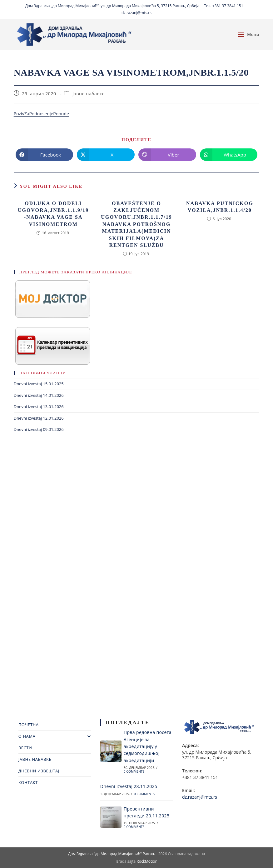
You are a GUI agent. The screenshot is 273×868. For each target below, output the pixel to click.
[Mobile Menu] (248, 34)
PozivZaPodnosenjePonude (41, 114)
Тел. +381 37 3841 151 (223, 6)
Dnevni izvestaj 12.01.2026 (39, 418)
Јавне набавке (89, 94)
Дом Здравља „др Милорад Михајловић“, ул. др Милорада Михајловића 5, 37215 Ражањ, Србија (112, 6)
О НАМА (55, 736)
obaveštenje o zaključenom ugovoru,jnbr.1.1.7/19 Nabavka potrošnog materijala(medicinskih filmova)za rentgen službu (136, 224)
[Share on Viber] (167, 155)
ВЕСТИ (25, 748)
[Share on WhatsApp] (229, 155)
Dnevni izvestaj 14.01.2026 (39, 395)
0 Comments (134, 771)
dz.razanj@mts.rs (136, 13)
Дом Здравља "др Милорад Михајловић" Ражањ (112, 854)
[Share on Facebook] (45, 155)
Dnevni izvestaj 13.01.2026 (39, 407)
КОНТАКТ (28, 782)
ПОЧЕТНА (29, 725)
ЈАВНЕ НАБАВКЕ (35, 759)
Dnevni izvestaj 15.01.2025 (39, 384)
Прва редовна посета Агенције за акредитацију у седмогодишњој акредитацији (148, 746)
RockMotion (147, 861)
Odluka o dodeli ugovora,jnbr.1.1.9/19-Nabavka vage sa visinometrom (53, 214)
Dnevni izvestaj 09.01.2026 (39, 429)
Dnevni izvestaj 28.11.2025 (129, 786)
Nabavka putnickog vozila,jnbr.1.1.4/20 (220, 207)
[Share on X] (106, 155)
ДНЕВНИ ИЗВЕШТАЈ (39, 771)
